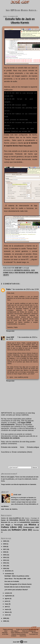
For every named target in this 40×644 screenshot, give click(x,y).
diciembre (8, 569)
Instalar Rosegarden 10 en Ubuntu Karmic (18, 583)
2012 (5, 561)
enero (7, 613)
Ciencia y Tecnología (31, 517)
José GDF (10, 336)
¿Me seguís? (15, 630)
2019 (5, 542)
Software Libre (32, 271)
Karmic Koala (8, 271)
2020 (5, 540)
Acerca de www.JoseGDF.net (11, 517)
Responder (10, 330)
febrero (7, 611)
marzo (7, 608)
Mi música (24, 10)
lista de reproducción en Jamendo (25, 483)
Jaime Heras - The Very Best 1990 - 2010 (17, 577)
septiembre (8, 594)
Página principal (8, 628)
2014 (5, 556)
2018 (5, 545)
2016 (5, 550)
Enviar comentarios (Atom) (22, 450)
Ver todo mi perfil (9, 508)
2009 (5, 617)
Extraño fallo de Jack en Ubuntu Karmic (17, 585)
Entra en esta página (8, 475)
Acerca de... (33, 10)
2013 (5, 559)
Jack (33, 269)
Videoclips (36, 529)
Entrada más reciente (9, 446)
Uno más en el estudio (12, 580)
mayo (7, 602)
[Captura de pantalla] (30, 345)
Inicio (8, 10)
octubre (7, 592)
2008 (5, 620)
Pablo (9, 288)
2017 (5, 548)
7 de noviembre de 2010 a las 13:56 (25, 288)
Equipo (3, 519)
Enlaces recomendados (19, 633)
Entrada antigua (33, 446)
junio (6, 600)
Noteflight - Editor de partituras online (17, 574)
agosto (7, 597)
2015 (5, 553)
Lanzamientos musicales (29, 521)
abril (6, 605)
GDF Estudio (15, 10)
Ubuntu (6, 273)
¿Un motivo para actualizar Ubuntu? (16, 588)
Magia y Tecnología (14, 523)
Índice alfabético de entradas (20, 631)
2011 (5, 564)
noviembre (8, 572)
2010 (5, 567)
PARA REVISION (20, 271)
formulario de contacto (10, 436)
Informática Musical (22, 269)
